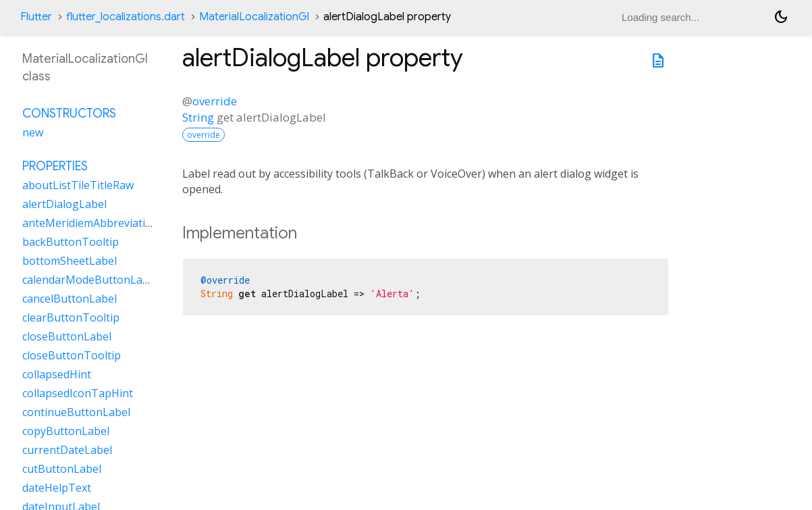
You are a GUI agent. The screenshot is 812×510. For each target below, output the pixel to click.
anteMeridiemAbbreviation (90, 223)
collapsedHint (57, 374)
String (198, 117)
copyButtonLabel (66, 431)
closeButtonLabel (67, 336)
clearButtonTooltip (71, 317)
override (215, 101)
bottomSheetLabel (70, 261)
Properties (55, 166)
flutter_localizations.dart (126, 17)
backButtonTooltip (71, 242)
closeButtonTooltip (72, 355)
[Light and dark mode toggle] (781, 17)
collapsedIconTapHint (78, 393)
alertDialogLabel (64, 204)
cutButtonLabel (62, 469)
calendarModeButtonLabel (90, 280)
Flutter (36, 17)
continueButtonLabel (76, 412)
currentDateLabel (67, 450)
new (33, 132)
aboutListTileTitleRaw (78, 185)
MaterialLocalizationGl (254, 17)
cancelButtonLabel (70, 299)
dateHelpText (57, 488)
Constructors (69, 113)
